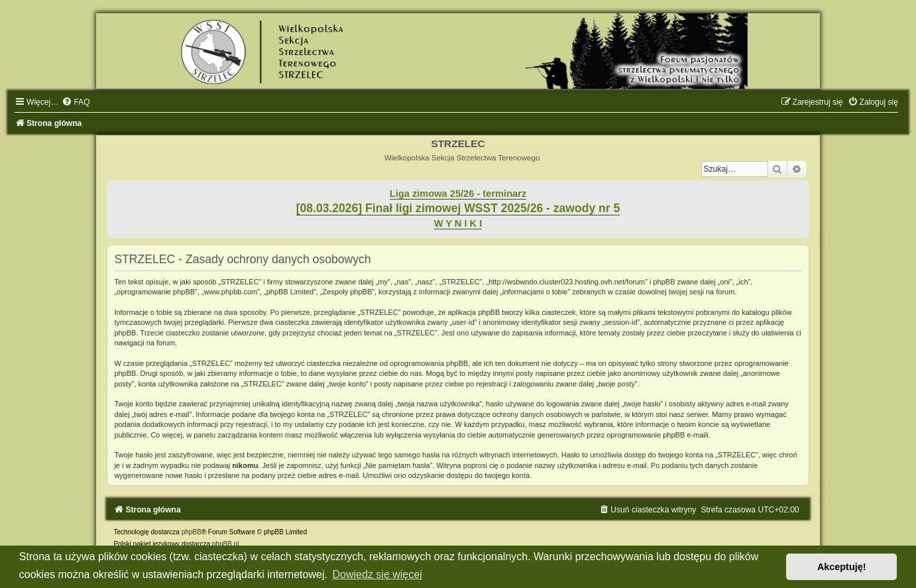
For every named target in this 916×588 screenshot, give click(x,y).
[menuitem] (76, 102)
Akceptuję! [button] (842, 567)
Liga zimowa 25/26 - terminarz (458, 194)
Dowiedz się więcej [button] (377, 574)
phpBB (192, 532)
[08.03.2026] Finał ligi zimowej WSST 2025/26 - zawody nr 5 (458, 208)
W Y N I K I (458, 223)
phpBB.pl (226, 544)
